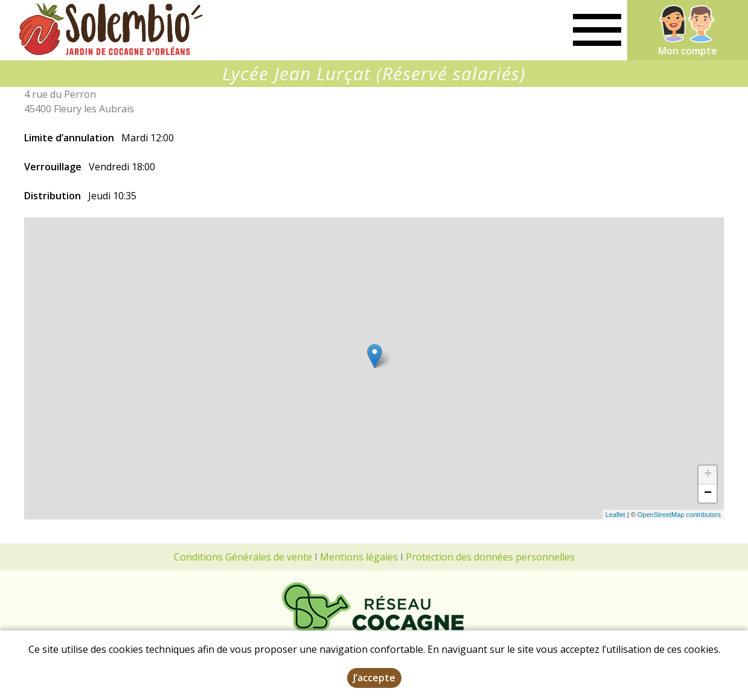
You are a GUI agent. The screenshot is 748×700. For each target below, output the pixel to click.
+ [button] (708, 475)
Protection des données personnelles (490, 557)
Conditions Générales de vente (243, 557)
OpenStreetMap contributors (679, 515)
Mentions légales (359, 557)
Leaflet (615, 515)
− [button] (708, 493)
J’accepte (374, 678)
